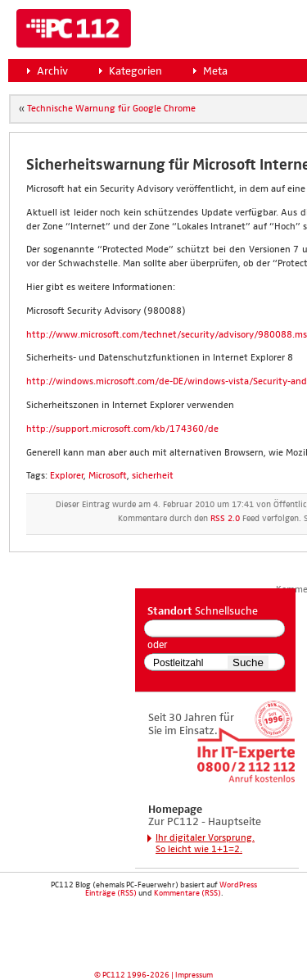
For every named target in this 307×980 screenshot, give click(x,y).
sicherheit (153, 476)
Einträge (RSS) (111, 893)
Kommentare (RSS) (187, 893)
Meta (215, 71)
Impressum (194, 975)
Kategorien (135, 71)
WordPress (238, 885)
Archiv (52, 71)
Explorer (67, 476)
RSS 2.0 (225, 519)
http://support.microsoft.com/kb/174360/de (122, 429)
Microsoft (108, 476)
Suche (248, 662)
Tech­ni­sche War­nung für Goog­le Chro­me (111, 109)
